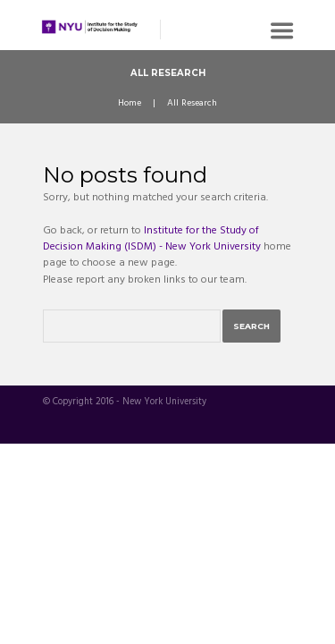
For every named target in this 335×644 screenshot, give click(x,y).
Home (130, 104)
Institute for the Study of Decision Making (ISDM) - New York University (152, 239)
